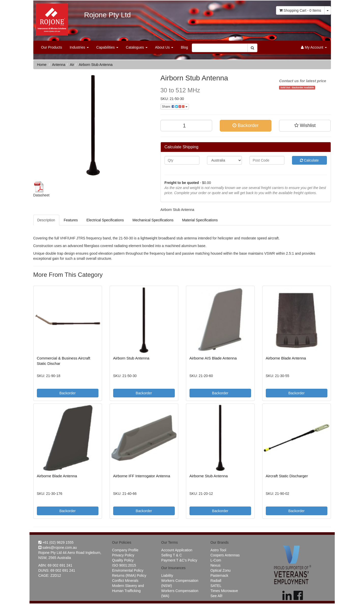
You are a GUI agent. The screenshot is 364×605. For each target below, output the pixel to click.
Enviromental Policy (128, 570)
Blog (184, 47)
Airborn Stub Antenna (96, 65)
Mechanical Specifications (153, 220)
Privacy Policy (123, 555)
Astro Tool (218, 550)
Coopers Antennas (225, 555)
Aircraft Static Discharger (287, 476)
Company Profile (125, 550)
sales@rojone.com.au (58, 548)
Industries (79, 47)
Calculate (309, 160)
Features (71, 220)
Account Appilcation (177, 550)
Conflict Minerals (125, 581)
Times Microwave (224, 591)
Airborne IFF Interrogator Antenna (142, 476)
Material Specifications (200, 220)
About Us (164, 47)
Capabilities (107, 47)
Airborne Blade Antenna (286, 358)
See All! (216, 596)
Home (42, 65)
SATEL (216, 586)
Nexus (215, 565)
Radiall (216, 581)
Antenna (59, 65)
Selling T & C (172, 555)
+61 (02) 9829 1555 (56, 542)
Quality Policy (123, 560)
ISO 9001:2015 (124, 565)
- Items (300, 10)
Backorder (245, 125)
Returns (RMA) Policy (129, 575)
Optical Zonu (220, 570)
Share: (175, 107)
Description (46, 220)
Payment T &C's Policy (179, 560)
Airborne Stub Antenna (209, 476)
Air (72, 65)
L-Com (216, 560)
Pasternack (219, 575)
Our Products (52, 47)
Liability (167, 575)
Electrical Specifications (105, 220)
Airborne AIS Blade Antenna (213, 358)
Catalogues (137, 47)
